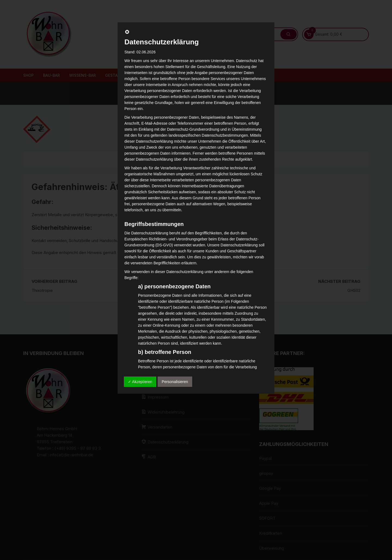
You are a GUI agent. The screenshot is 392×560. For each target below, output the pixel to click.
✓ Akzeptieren (140, 382)
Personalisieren (175, 382)
